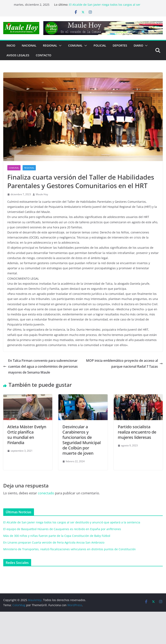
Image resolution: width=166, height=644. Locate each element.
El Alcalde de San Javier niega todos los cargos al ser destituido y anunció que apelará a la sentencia (105, 7)
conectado (46, 493)
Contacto (44, 55)
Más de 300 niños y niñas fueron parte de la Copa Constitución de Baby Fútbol (57, 536)
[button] (59, 46)
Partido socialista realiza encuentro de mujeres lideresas (137, 432)
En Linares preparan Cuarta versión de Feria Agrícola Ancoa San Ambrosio (54, 542)
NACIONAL (29, 45)
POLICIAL (100, 45)
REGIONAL (50, 45)
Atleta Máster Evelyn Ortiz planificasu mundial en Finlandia (27, 435)
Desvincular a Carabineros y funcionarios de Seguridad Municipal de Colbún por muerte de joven (82, 440)
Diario (138, 45)
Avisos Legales (18, 55)
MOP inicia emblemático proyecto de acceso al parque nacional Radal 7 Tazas (124, 363)
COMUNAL (75, 45)
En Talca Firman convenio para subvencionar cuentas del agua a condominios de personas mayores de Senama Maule (40, 366)
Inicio (11, 45)
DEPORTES (120, 45)
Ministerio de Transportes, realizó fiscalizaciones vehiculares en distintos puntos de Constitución (69, 549)
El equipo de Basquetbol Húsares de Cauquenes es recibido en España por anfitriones (62, 529)
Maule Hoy (42, 194)
